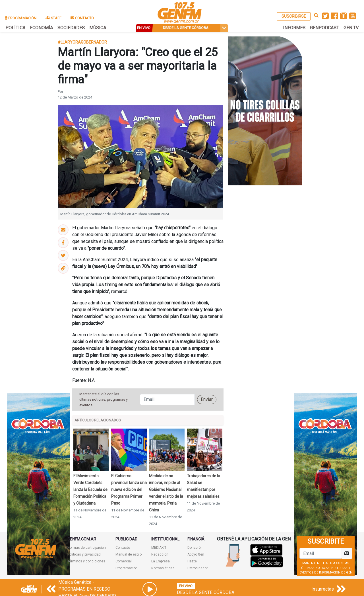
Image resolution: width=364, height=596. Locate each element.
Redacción (160, 554)
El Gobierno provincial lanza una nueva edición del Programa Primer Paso (129, 490)
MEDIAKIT (159, 548)
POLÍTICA (15, 28)
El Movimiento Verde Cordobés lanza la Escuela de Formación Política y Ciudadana (90, 490)
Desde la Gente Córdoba (206, 592)
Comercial (124, 561)
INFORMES (294, 28)
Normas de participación (87, 548)
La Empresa (161, 561)
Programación (127, 568)
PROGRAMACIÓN (21, 18)
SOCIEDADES (71, 28)
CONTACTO (82, 18)
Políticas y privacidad (84, 554)
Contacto (123, 548)
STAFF (53, 18)
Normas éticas (163, 568)
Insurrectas (323, 589)
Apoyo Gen (196, 554)
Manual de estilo (129, 554)
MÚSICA (98, 28)
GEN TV (351, 28)
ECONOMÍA (41, 28)
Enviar (207, 399)
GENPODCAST (324, 28)
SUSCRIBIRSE (294, 16)
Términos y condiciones (86, 561)
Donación (195, 548)
